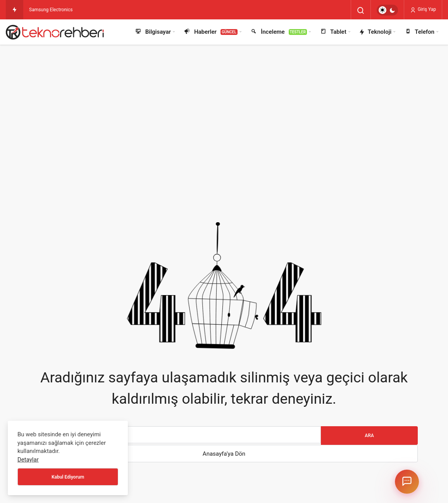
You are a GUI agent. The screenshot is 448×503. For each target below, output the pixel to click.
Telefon (419, 32)
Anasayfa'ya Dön (224, 454)
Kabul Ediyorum (68, 477)
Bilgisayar (153, 32)
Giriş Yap (423, 10)
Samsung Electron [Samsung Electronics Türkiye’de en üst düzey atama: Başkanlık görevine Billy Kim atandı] (48, 10)
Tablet (333, 32)
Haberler (210, 32)
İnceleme (278, 32)
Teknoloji (375, 32)
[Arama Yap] (361, 10)
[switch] (387, 10)
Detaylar (28, 460)
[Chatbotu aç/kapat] (407, 482)
